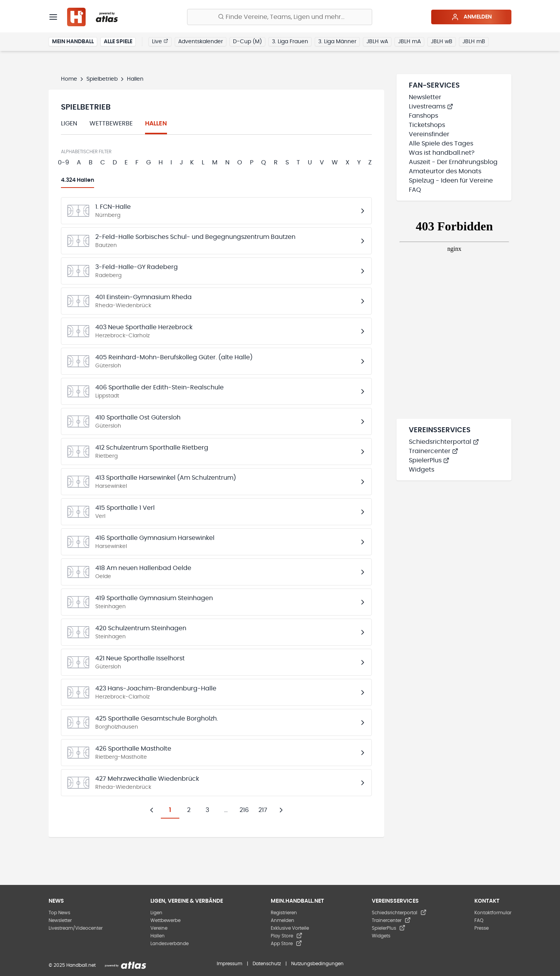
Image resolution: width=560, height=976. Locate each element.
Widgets (422, 470)
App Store (286, 944)
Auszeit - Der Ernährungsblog (453, 162)
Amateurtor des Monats (445, 171)
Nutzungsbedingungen (317, 964)
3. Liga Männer (337, 42)
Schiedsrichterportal (444, 442)
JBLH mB (474, 42)
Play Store (287, 936)
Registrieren (284, 913)
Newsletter (425, 97)
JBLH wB (442, 42)
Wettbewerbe (111, 123)
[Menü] (53, 17)
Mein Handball (73, 42)
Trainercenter (433, 451)
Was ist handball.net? (442, 153)
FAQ (415, 190)
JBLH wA (377, 42)
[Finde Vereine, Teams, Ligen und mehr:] (280, 17)
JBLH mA (409, 42)
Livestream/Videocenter (76, 928)
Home (69, 79)
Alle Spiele (118, 42)
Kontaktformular (493, 913)
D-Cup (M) (247, 42)
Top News (59, 913)
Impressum (229, 964)
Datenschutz (267, 964)
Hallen (156, 123)
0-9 (63, 162)
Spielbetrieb (102, 79)
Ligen (69, 123)
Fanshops (423, 116)
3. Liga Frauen (290, 42)
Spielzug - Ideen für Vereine (451, 181)
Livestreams (431, 107)
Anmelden (471, 17)
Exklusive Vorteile (290, 928)
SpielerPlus (429, 460)
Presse (482, 928)
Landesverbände (170, 944)
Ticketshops (427, 125)
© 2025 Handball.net (72, 965)
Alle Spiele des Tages (441, 144)
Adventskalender (201, 42)
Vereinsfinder (429, 134)
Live (160, 41)
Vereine (159, 928)
